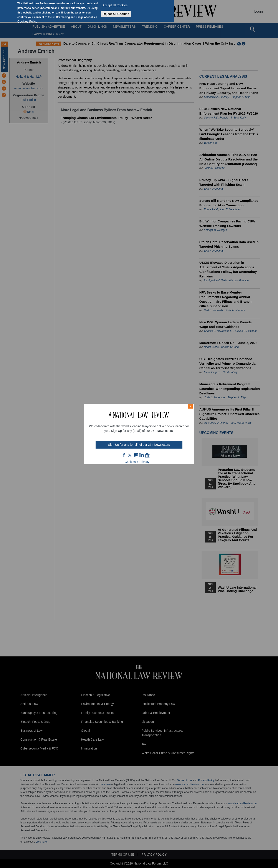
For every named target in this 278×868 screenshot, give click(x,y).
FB (124, 455)
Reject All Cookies (116, 14)
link (142, 455)
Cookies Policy (27, 22)
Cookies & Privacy (137, 462)
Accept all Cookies (115, 5)
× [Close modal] (190, 406)
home (147, 455)
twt (130, 455)
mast (136, 455)
